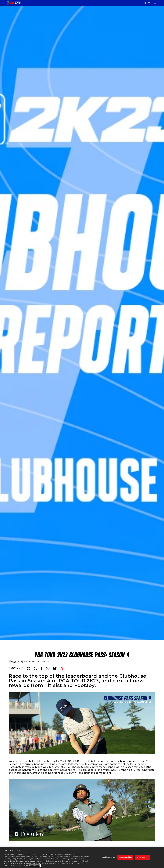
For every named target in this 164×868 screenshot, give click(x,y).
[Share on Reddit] (28, 668)
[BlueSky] (55, 668)
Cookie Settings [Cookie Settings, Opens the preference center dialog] (109, 857)
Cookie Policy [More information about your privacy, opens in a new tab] (35, 866)
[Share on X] (35, 668)
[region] (82, 858)
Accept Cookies (125, 857)
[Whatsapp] (48, 668)
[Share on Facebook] (42, 668)
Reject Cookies (142, 857)
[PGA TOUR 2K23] (14, 3)
